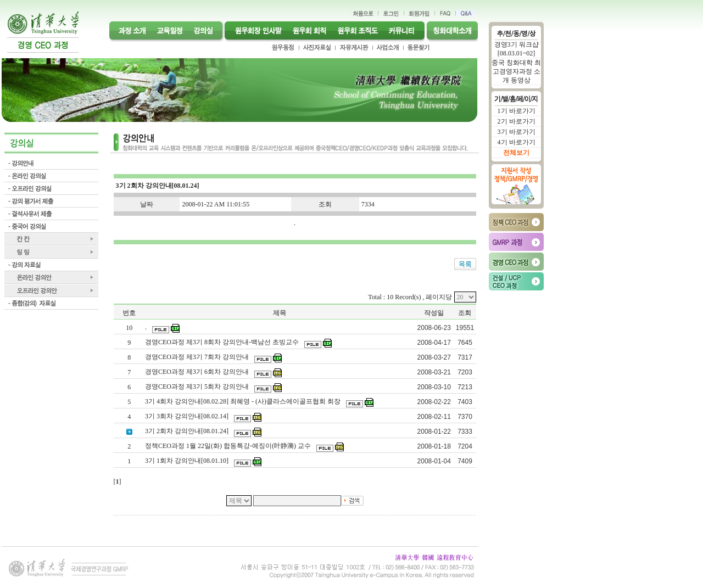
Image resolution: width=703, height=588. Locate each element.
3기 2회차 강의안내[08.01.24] (188, 431)
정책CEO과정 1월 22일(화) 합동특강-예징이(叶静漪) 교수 (229, 446)
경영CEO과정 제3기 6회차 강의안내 (198, 372)
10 (129, 328)
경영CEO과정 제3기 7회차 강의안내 (198, 357)
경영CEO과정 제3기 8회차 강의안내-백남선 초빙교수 (223, 342)
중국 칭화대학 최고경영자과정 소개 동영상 (516, 71)
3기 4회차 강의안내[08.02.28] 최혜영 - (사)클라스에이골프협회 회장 (244, 401)
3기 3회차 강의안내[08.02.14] (188, 416)
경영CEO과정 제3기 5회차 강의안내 (198, 387)
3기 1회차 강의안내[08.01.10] (188, 461)
